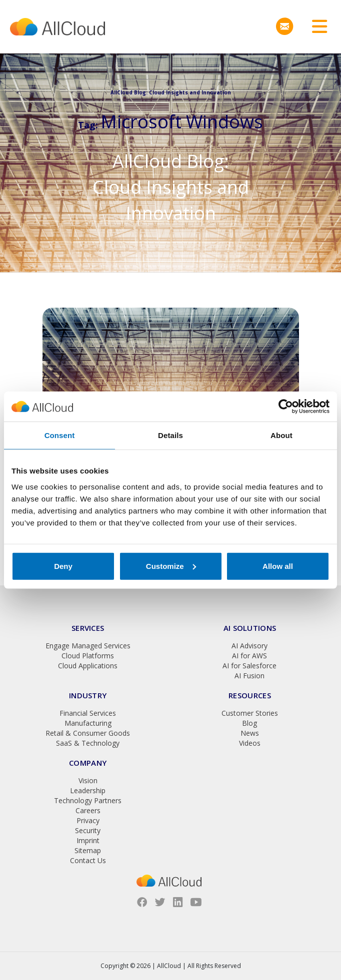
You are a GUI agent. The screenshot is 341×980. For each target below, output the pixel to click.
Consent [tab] (60, 435)
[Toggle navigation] (316, 27)
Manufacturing (88, 723)
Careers (88, 810)
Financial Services (88, 713)
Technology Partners (88, 800)
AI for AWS (249, 656)
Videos (250, 743)
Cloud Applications (88, 666)
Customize (171, 566)
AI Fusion (249, 676)
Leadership (88, 790)
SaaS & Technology (88, 743)
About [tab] (281, 435)
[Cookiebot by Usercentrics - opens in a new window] (286, 407)
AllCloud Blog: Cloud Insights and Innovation (171, 187)
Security (88, 830)
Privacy (88, 820)
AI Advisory (249, 646)
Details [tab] (170, 435)
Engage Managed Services (88, 646)
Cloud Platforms (88, 656)
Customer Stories (250, 713)
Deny (63, 566)
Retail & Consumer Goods (88, 733)
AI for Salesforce (249, 666)
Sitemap (88, 850)
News (250, 733)
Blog (249, 723)
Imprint (88, 840)
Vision (88, 780)
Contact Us (88, 860)
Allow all (278, 566)
